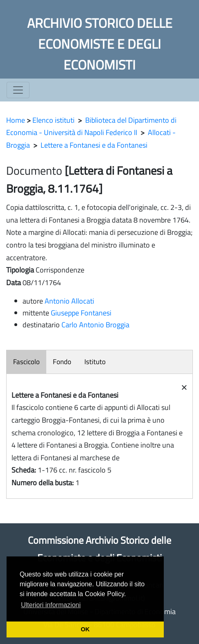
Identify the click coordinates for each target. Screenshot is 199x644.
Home (16, 120)
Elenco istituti (53, 120)
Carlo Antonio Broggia (95, 325)
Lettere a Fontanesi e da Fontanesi (94, 145)
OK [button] (85, 629)
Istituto (95, 362)
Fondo (62, 362)
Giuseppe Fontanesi (81, 313)
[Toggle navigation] (18, 90)
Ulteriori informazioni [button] (51, 605)
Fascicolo (26, 362)
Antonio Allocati (69, 301)
